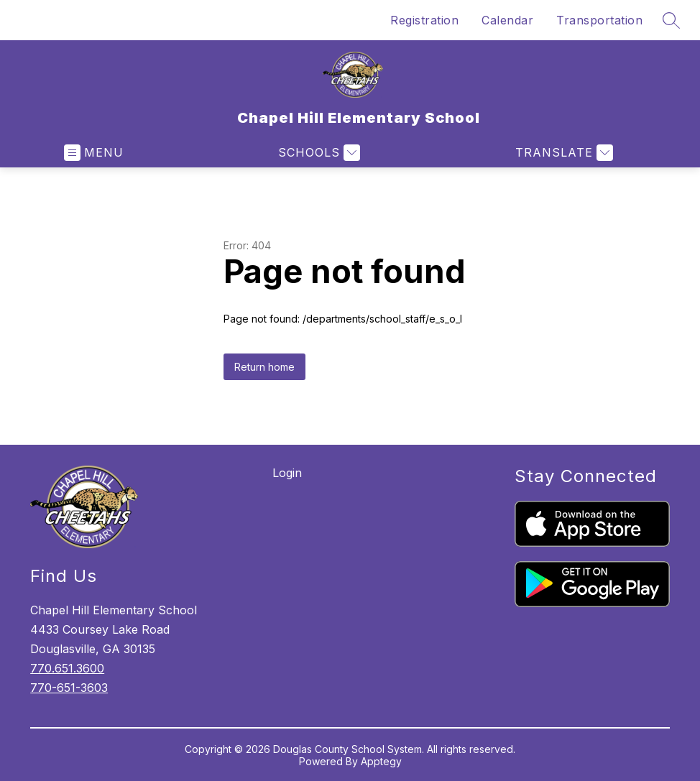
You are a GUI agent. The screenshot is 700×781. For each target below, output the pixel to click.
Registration (424, 20)
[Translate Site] (562, 153)
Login (287, 473)
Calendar (507, 20)
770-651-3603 (69, 688)
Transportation (599, 20)
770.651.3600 (67, 668)
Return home (264, 367)
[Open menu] (94, 153)
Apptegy (381, 761)
